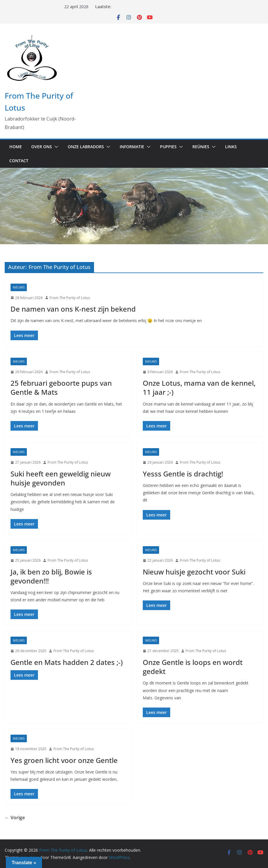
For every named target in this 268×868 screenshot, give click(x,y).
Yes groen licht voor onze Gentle (64, 760)
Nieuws (19, 287)
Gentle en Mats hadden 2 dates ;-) (67, 662)
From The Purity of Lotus (70, 298)
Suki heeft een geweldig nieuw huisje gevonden (61, 478)
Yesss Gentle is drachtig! (183, 474)
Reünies (201, 147)
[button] (55, 147)
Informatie (132, 147)
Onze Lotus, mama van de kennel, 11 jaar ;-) (199, 387)
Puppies (168, 147)
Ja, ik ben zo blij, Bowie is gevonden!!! (51, 576)
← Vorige (15, 818)
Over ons (42, 147)
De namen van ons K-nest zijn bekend (73, 309)
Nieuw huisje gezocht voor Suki (194, 572)
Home (16, 147)
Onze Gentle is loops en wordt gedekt (193, 667)
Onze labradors (86, 147)
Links (231, 147)
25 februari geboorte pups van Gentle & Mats (61, 387)
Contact (19, 161)
